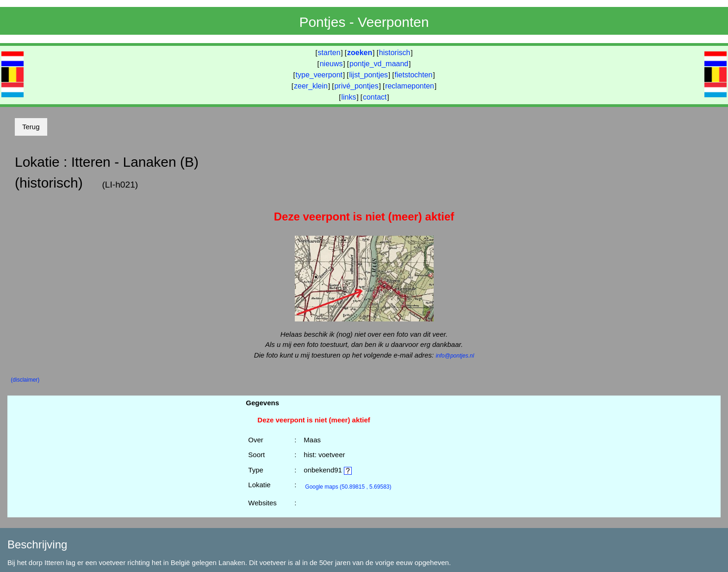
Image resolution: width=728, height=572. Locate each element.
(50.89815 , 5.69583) (348, 487)
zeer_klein (311, 86)
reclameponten (410, 86)
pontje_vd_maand (379, 64)
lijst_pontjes (368, 75)
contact (375, 97)
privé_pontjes (356, 86)
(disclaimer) (25, 380)
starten (329, 53)
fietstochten (414, 75)
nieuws (331, 64)
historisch (395, 53)
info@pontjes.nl (455, 356)
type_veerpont (319, 75)
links (348, 97)
